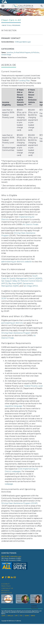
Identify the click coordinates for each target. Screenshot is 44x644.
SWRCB (33, 616)
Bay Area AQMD (15, 283)
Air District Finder (31, 224)
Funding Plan (24, 81)
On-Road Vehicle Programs (22, 52)
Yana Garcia (22, 602)
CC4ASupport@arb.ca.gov (23, 42)
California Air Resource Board (23, 6)
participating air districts (12, 323)
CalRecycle (10, 616)
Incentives (10, 52)
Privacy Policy (6, 586)
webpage (9, 484)
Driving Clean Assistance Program (16, 333)
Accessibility (5, 584)
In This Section (9, 30)
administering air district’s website (16, 262)
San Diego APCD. (31, 286)
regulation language (13, 406)
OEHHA (27, 616)
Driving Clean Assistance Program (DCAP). (20, 503)
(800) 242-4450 (5, 556)
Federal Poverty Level (33, 386)
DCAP (4, 298)
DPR (16, 616)
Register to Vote (7, 593)
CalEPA (3, 616)
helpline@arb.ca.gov (16, 556)
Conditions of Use (7, 588)
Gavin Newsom (8, 600)
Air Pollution (35, 52)
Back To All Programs (11, 25)
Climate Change (6, 55)
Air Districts (5, 591)
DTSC (21, 616)
